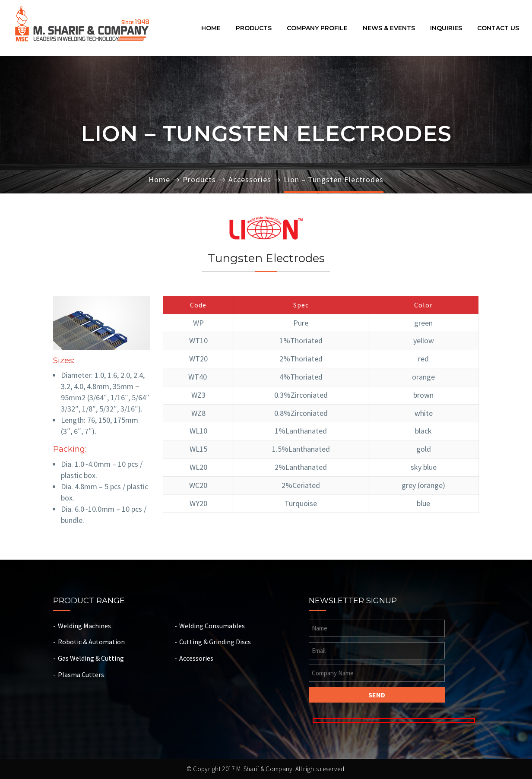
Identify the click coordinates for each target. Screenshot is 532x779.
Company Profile (317, 28)
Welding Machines (84, 626)
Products (254, 28)
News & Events (389, 28)
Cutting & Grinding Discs (215, 642)
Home (211, 28)
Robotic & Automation (91, 642)
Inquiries (446, 28)
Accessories (250, 179)
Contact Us (498, 28)
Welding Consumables (212, 626)
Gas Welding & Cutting (91, 658)
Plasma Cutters (81, 674)
